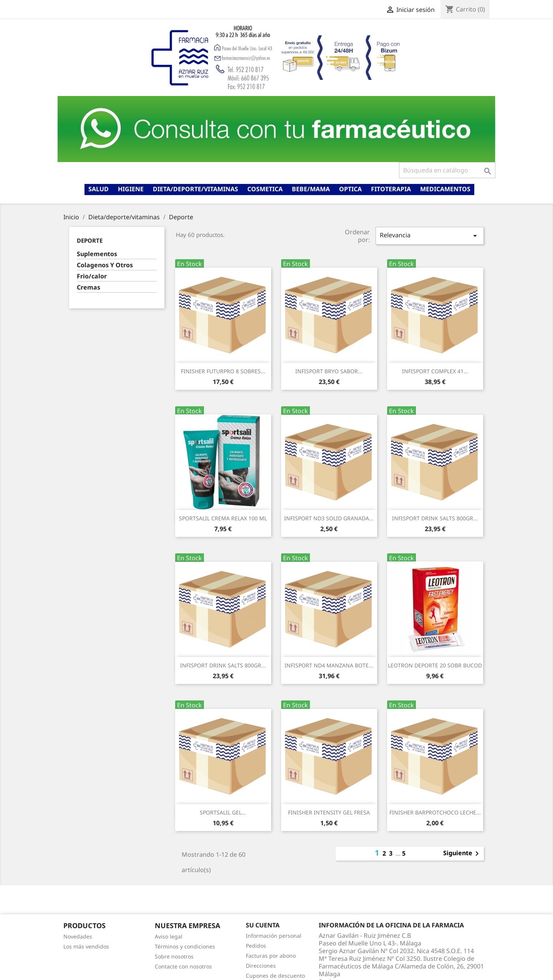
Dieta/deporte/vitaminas (195, 189)
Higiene (131, 189)
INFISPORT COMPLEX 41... (435, 371)
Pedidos (256, 946)
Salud (99, 189)
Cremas (89, 287)
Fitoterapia (391, 189)
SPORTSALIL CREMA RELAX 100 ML (223, 518)
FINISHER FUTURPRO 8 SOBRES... (223, 371)
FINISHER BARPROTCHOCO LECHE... (435, 812)
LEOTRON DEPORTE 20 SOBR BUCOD (435, 665)
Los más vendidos (86, 946)
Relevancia (430, 236)
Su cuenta (263, 925)
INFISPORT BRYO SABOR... (329, 371)
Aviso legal (169, 936)
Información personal (274, 936)
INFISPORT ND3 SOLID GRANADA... (329, 518)
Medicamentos (445, 189)
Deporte (90, 240)
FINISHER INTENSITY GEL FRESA (329, 812)
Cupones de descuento (275, 976)
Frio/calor (92, 276)
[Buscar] (447, 170)
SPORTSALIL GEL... (223, 812)
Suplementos (97, 254)
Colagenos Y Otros (105, 265)
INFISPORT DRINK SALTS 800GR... (435, 518)
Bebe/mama (311, 189)
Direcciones (261, 966)
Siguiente (462, 854)
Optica (350, 189)
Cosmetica (265, 189)
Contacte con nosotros (183, 966)
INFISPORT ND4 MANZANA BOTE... (329, 665)
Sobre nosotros (174, 956)
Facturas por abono (271, 956)
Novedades (78, 936)
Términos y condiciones (185, 946)
